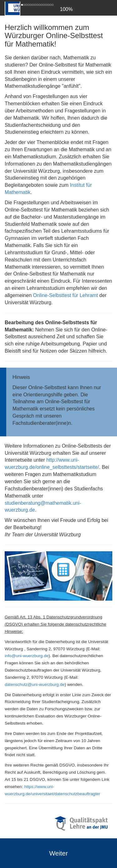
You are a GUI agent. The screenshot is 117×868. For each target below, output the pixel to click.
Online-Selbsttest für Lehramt (66, 295)
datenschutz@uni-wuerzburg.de (35, 684)
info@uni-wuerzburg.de (27, 656)
